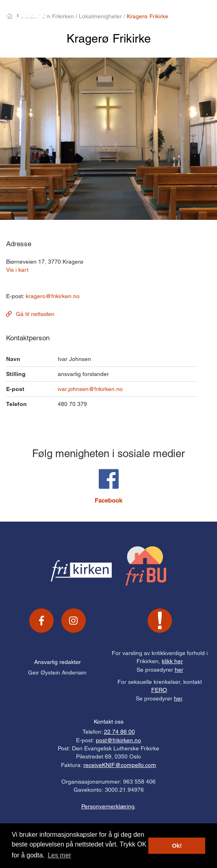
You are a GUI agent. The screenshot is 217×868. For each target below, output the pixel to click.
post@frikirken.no (118, 740)
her (179, 670)
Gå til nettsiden (35, 314)
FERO (159, 690)
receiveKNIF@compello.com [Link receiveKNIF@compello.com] (120, 765)
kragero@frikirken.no (53, 296)
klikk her (172, 661)
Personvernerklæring (108, 806)
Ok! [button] (177, 846)
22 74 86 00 (119, 732)
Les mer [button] (59, 855)
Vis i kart (17, 270)
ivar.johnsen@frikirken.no (90, 389)
